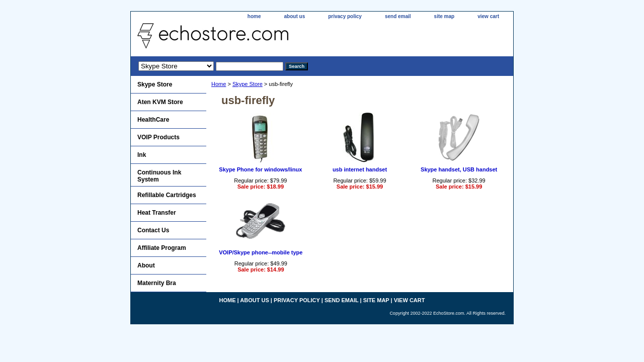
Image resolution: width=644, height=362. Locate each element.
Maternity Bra (157, 283)
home (254, 16)
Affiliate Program (162, 248)
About (146, 265)
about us (295, 16)
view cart (488, 16)
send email (398, 16)
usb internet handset (360, 169)
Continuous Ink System (159, 176)
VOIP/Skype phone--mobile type (261, 252)
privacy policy (345, 16)
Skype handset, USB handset (459, 169)
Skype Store (248, 84)
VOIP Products (158, 137)
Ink (142, 155)
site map (445, 16)
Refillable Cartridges (167, 195)
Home (219, 84)
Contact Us (153, 230)
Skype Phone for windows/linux (260, 169)
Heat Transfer (157, 213)
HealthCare (153, 120)
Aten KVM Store (160, 102)
